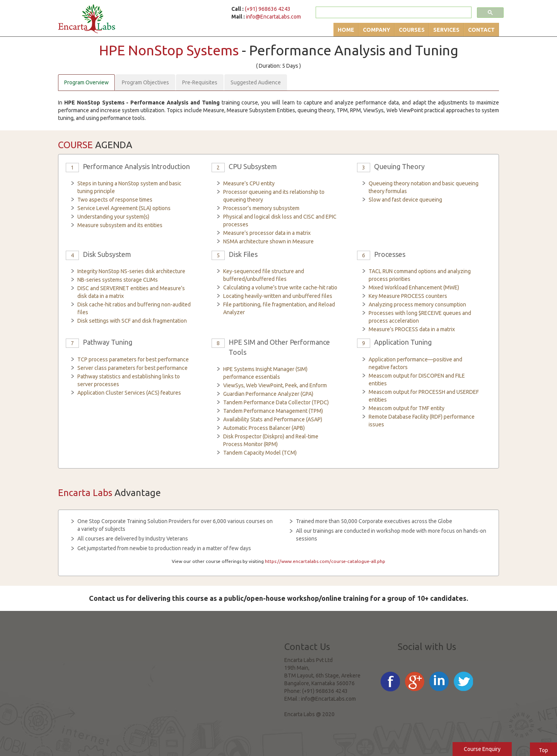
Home (346, 30)
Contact (481, 30)
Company (377, 30)
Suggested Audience (256, 82)
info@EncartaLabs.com (273, 17)
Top (543, 750)
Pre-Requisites (200, 82)
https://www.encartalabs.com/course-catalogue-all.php (325, 561)
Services (446, 30)
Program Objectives (145, 82)
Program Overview (86, 82)
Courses (412, 30)
